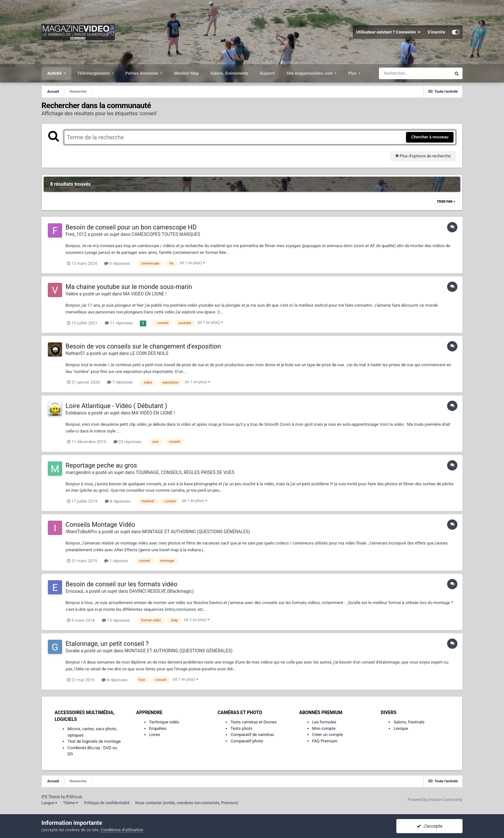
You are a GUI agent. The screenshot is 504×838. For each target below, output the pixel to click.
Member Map (186, 73)
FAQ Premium (325, 741)
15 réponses (116, 620)
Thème (71, 803)
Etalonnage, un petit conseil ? (107, 644)
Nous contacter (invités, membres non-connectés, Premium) (187, 803)
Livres (155, 735)
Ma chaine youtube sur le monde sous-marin (129, 287)
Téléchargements (94, 73)
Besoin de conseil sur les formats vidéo (122, 584)
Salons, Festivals (409, 722)
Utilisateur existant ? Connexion (388, 32)
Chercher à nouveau (430, 137)
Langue (49, 803)
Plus (353, 73)
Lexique (401, 728)
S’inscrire (436, 32)
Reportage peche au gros (101, 465)
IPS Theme (51, 797)
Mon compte (324, 728)
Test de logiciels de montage (94, 741)
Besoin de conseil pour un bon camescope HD (131, 227)
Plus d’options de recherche (423, 156)
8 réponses (118, 501)
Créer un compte (328, 735)
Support (267, 73)
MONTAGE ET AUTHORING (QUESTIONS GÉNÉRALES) (196, 532)
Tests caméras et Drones (254, 722)
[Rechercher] (415, 73)
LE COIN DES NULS (149, 353)
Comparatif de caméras (252, 735)
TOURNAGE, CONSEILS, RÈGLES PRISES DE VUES (185, 472)
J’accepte (430, 826)
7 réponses (120, 382)
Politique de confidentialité (107, 803)
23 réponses (127, 442)
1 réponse (116, 561)
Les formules (324, 722)
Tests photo (241, 728)
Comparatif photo (247, 741)
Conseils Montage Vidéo (100, 525)
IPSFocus (74, 797)
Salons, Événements (230, 73)
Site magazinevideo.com (310, 73)
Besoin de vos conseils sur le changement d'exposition (143, 346)
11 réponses (119, 323)
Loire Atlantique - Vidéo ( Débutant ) (116, 406)
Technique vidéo (164, 722)
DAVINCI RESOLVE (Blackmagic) (161, 591)
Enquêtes (158, 728)
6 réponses (117, 263)
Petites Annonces (142, 73)
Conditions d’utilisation (122, 830)
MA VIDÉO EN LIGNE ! (145, 294)
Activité (55, 73)
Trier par (446, 202)
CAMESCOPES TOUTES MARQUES (166, 234)
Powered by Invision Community (435, 800)
